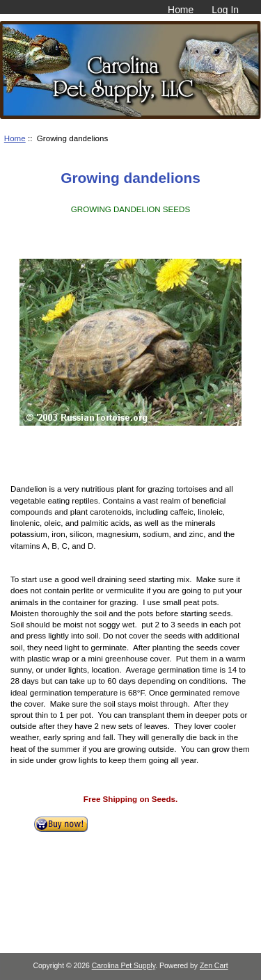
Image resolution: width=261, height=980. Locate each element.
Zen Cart (214, 966)
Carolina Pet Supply (124, 966)
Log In (225, 10)
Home (181, 10)
